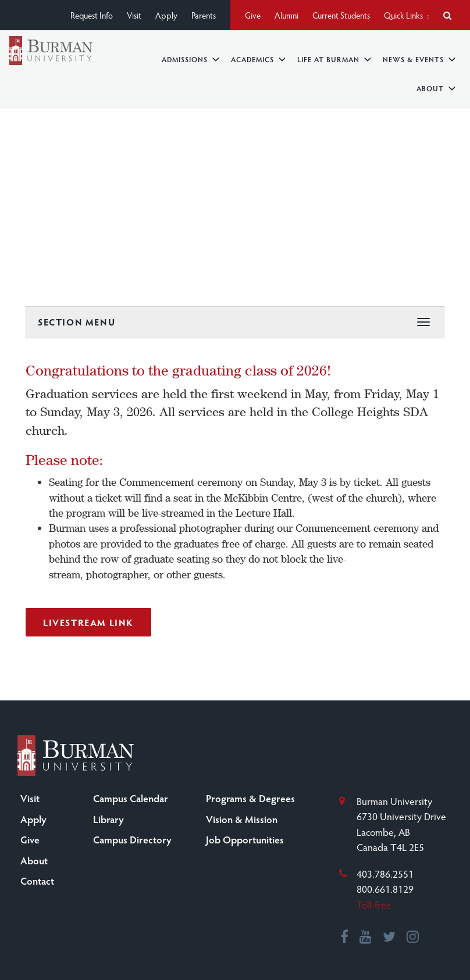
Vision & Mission (242, 819)
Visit (134, 15)
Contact (37, 881)
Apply (166, 15)
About (436, 88)
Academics (258, 59)
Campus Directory (132, 839)
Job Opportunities (245, 839)
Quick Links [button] (407, 15)
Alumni (286, 15)
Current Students (341, 15)
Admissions (191, 59)
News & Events (419, 59)
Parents (204, 15)
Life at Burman (334, 59)
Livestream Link (88, 622)
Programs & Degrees (250, 798)
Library (108, 819)
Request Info (92, 15)
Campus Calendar (131, 798)
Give (253, 15)
